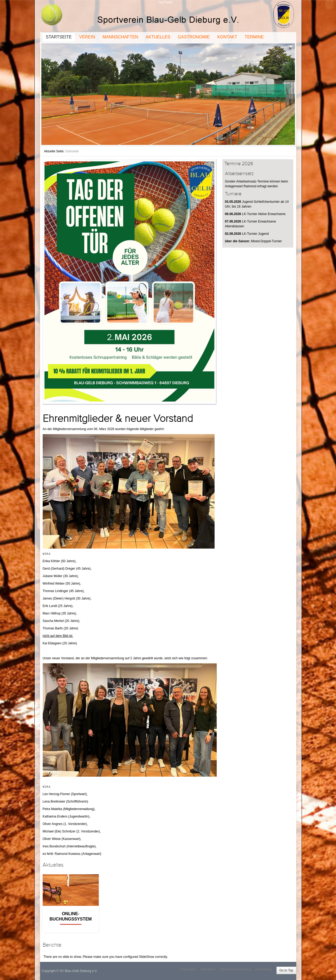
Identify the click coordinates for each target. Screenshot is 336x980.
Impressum (189, 969)
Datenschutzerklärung (236, 969)
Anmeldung (264, 969)
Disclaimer (208, 969)
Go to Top (286, 970)
